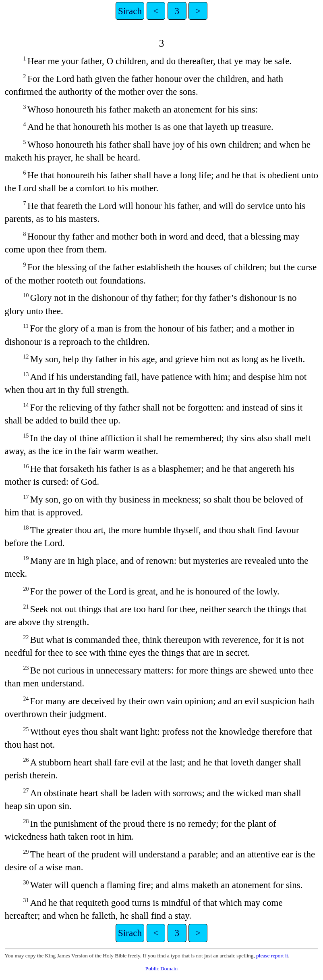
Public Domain (161, 969)
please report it (272, 956)
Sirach (130, 11)
